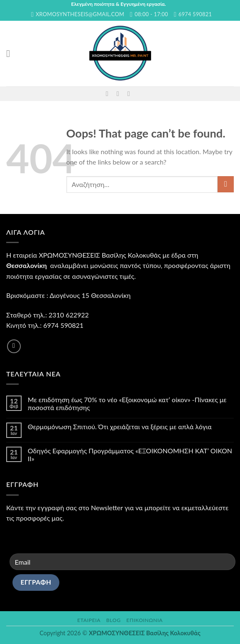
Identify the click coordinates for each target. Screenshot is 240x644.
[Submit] (226, 184)
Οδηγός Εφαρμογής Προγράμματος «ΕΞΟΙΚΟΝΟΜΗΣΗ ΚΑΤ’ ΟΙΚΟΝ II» (130, 455)
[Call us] (131, 93)
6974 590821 (63, 325)
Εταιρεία (89, 620)
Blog (114, 620)
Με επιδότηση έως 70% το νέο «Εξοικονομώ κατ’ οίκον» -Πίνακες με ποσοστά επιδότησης (127, 403)
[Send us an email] (120, 93)
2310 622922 (69, 315)
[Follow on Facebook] (109, 93)
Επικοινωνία (144, 620)
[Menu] (11, 53)
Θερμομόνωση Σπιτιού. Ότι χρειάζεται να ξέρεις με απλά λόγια (120, 426)
